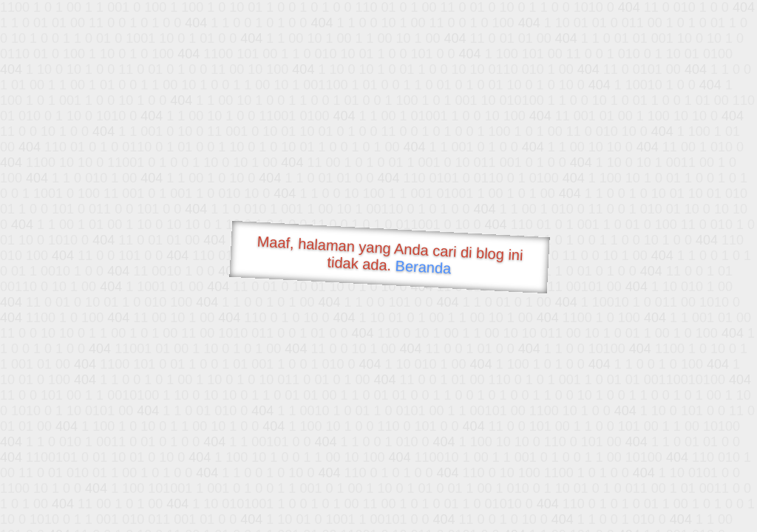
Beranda (423, 267)
